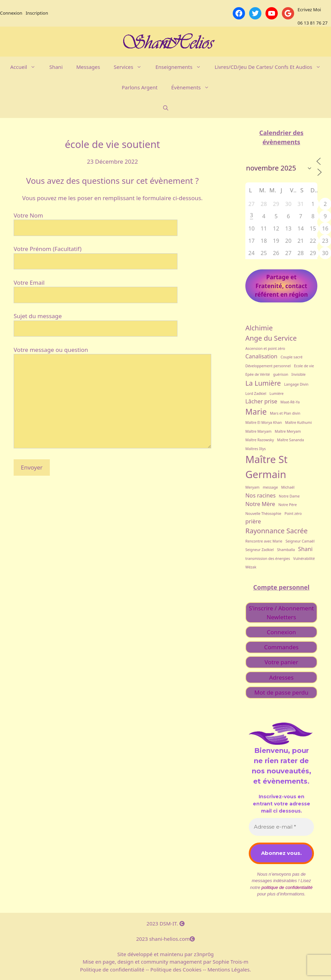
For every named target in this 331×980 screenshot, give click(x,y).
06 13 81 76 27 (313, 23)
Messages (88, 67)
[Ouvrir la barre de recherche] (166, 108)
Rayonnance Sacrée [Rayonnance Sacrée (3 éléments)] (277, 531)
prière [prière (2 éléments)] (253, 521)
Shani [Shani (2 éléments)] (305, 549)
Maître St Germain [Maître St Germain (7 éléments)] (267, 467)
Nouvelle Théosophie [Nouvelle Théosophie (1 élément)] (263, 514)
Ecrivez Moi (309, 10)
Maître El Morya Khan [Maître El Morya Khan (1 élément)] (264, 422)
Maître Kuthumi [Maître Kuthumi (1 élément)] (299, 422)
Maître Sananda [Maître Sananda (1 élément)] (291, 440)
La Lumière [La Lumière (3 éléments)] (263, 383)
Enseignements (181, 67)
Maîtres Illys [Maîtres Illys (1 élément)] (256, 449)
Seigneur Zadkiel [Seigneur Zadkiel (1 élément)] (260, 550)
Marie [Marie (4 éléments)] (256, 412)
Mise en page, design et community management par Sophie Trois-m (165, 962)
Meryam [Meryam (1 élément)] (252, 487)
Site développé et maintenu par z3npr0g (166, 954)
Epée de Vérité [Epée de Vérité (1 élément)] (258, 374)
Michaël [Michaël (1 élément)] (288, 487)
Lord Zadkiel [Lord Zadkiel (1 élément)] (256, 394)
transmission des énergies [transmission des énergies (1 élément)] (268, 559)
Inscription (37, 13)
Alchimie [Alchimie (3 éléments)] (259, 328)
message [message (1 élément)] (270, 487)
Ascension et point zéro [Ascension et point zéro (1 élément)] (265, 348)
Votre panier (281, 662)
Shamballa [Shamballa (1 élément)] (286, 550)
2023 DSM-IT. (165, 923)
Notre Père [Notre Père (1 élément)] (288, 505)
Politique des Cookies (176, 969)
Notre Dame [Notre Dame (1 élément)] (289, 496)
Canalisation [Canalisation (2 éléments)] (261, 356)
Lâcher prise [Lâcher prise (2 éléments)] (261, 401)
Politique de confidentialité (113, 969)
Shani (56, 67)
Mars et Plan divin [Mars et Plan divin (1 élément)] (285, 413)
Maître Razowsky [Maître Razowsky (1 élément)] (260, 440)
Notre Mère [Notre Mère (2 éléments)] (260, 504)
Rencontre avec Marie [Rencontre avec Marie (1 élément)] (264, 541)
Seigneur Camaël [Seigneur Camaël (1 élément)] (300, 541)
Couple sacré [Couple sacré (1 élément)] (291, 357)
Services (131, 67)
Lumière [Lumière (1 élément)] (277, 394)
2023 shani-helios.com (165, 939)
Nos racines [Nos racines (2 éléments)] (261, 495)
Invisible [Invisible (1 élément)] (299, 374)
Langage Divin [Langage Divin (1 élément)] (296, 384)
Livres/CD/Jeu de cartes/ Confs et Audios (271, 67)
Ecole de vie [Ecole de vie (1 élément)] (304, 366)
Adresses (282, 677)
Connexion (11, 13)
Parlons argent (140, 87)
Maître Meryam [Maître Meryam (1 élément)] (288, 431)
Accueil (26, 67)
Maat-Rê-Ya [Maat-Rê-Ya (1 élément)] (290, 402)
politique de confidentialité (287, 887)
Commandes (281, 647)
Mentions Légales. (228, 969)
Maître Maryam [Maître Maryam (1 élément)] (258, 431)
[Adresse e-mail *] (281, 827)
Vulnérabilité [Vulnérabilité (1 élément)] (304, 559)
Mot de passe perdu (281, 692)
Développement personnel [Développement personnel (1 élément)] (268, 366)
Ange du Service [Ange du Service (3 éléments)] (271, 338)
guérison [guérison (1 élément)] (280, 374)
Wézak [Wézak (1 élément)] (251, 567)
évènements (194, 87)
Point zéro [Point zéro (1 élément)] (293, 514)
